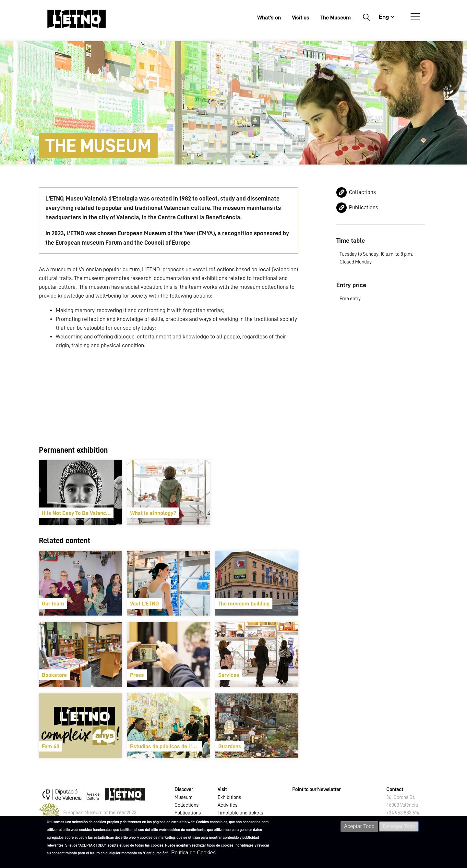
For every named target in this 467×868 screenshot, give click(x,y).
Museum (184, 797)
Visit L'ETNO (144, 604)
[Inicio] (77, 19)
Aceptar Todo (359, 826)
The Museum (336, 18)
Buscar (366, 17)
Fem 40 (51, 746)
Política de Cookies (193, 853)
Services (229, 675)
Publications (364, 208)
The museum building (244, 604)
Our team (53, 604)
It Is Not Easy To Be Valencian (78, 513)
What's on (269, 18)
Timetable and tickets (240, 813)
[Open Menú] (415, 17)
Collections (362, 192)
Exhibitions (229, 797)
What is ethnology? (153, 513)
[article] (80, 493)
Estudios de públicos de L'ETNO (166, 746)
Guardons (230, 746)
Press (137, 675)
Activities (228, 805)
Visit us (301, 18)
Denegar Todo (399, 826)
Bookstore (54, 675)
